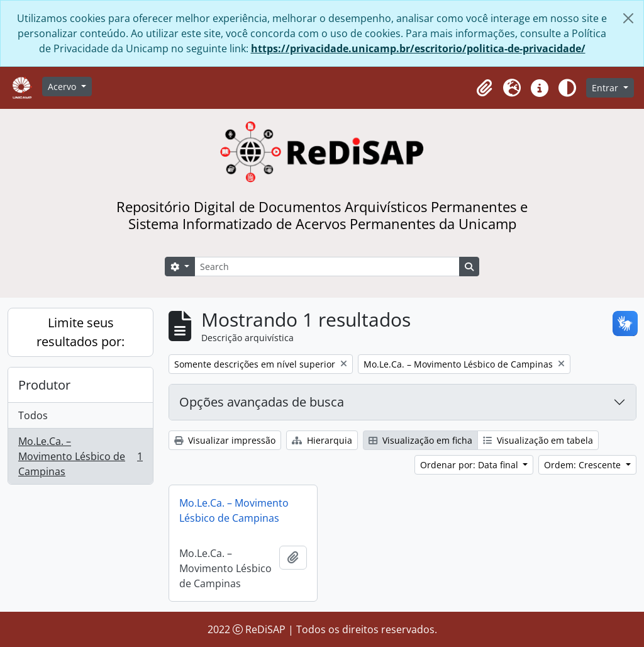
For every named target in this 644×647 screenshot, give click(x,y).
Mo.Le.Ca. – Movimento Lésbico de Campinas (80, 456)
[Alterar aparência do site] (567, 88)
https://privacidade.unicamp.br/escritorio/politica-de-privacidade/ (418, 48)
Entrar (606, 88)
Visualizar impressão (225, 440)
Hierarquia (322, 440)
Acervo (63, 87)
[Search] (327, 267)
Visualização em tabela (538, 440)
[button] (484, 88)
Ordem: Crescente (584, 465)
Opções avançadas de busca (262, 402)
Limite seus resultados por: (80, 332)
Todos (33, 415)
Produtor (44, 385)
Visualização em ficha (420, 440)
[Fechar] (628, 18)
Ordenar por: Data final (470, 465)
